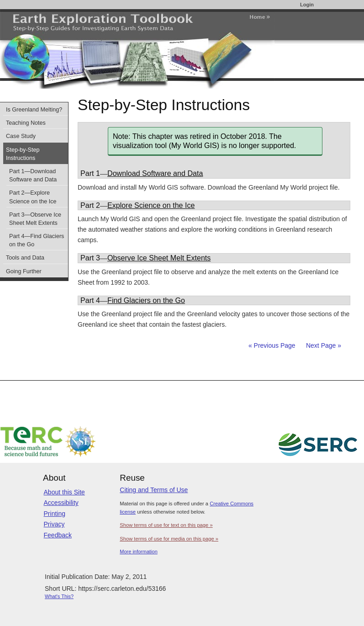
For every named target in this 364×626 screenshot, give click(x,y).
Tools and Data (25, 258)
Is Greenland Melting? (34, 110)
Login (307, 5)
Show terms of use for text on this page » (166, 525)
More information (139, 552)
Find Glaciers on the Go (146, 300)
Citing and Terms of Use (154, 490)
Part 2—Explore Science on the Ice (33, 197)
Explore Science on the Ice (151, 205)
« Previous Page (272, 345)
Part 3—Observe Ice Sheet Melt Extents (35, 219)
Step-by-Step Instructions (23, 154)
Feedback (58, 535)
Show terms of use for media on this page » (169, 539)
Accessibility (61, 503)
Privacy (54, 524)
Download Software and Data (155, 173)
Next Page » (323, 345)
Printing (55, 514)
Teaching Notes (26, 123)
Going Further (24, 271)
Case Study (21, 136)
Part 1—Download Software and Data (33, 175)
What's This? (59, 596)
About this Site (64, 492)
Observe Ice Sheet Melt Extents (159, 258)
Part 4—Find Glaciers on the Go (37, 240)
